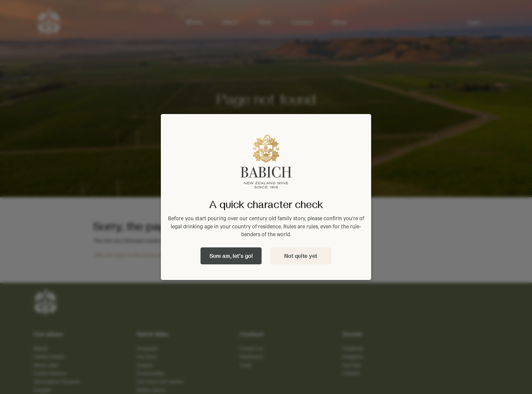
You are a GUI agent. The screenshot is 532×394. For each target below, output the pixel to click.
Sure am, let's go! (231, 256)
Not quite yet (301, 256)
